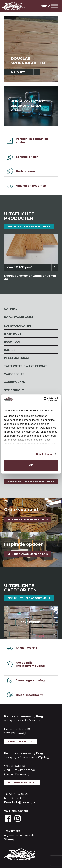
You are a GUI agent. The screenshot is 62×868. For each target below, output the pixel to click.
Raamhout (12, 342)
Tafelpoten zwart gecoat (26, 366)
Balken (10, 350)
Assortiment (12, 831)
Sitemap (10, 839)
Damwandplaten (17, 326)
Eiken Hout (13, 334)
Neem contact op (20, 742)
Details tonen (44, 454)
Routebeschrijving (22, 782)
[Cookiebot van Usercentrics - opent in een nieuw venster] (44, 399)
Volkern (11, 309)
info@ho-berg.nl (25, 802)
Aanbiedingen (15, 382)
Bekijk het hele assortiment (29, 226)
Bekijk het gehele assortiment (31, 481)
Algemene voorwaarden (20, 835)
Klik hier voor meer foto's (28, 519)
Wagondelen (14, 374)
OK (31, 465)
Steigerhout (14, 390)
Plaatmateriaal (17, 358)
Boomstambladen (18, 318)
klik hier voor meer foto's (28, 554)
